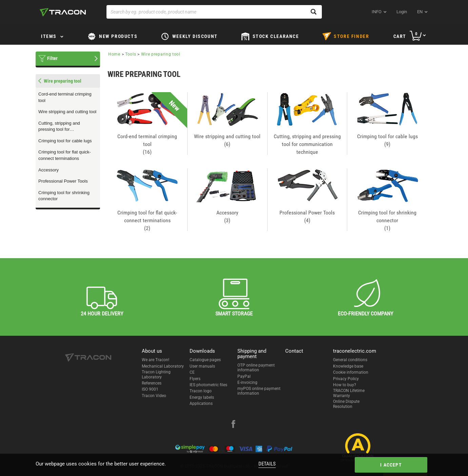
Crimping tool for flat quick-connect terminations (65, 155)
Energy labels (202, 397)
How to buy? (345, 385)
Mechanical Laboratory (163, 366)
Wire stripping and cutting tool (67, 112)
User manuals (202, 366)
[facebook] (233, 425)
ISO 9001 (150, 389)
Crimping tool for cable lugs (65, 141)
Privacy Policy (346, 379)
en (420, 12)
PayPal (244, 376)
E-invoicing (247, 382)
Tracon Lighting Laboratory (156, 374)
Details (267, 464)
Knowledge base (348, 366)
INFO (377, 12)
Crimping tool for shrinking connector (64, 196)
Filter (52, 58)
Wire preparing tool (161, 54)
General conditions (350, 360)
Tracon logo (201, 391)
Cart (400, 36)
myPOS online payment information (259, 391)
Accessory (48, 170)
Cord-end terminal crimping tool (65, 97)
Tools (131, 54)
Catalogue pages (205, 360)
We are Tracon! (155, 360)
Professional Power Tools (63, 181)
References (152, 383)
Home (114, 54)
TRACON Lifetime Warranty (349, 393)
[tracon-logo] (63, 12)
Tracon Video (154, 396)
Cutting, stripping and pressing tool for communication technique (63, 127)
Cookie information (351, 372)
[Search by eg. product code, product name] (214, 12)
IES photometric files (208, 385)
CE (192, 372)
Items (49, 36)
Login (402, 12)
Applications (201, 403)
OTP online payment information (256, 368)
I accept (391, 465)
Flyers (195, 379)
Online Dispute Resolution (346, 404)
